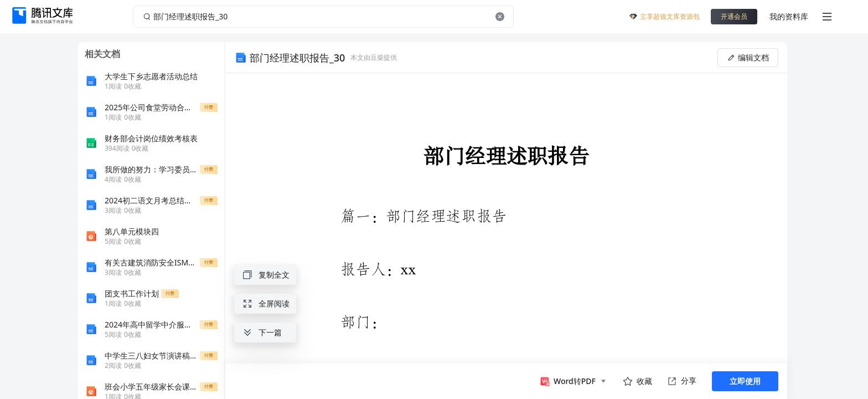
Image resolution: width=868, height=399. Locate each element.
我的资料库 (789, 16)
